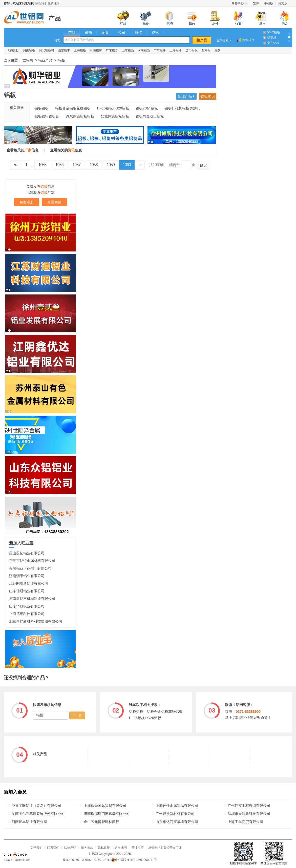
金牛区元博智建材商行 (101, 822)
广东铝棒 (160, 50)
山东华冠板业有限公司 (27, 606)
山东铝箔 (128, 50)
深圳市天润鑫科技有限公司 (249, 814)
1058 (94, 165)
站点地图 (121, 848)
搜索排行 (248, 40)
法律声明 (70, 848)
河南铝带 (96, 50)
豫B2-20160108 (73, 860)
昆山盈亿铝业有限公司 (27, 553)
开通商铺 (54, 202)
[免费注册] (54, 3)
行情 (138, 33)
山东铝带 (64, 50)
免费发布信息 (40, 187)
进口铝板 (192, 50)
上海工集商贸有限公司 (245, 822)
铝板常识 (208, 96)
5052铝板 (274, 32)
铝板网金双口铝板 (150, 116)
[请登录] (40, 3)
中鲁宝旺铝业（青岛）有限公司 (36, 806)
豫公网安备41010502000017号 (134, 860)
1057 (76, 165)
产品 (72, 33)
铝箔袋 (272, 38)
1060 (127, 165)
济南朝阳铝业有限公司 (27, 576)
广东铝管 (112, 50)
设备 (105, 33)
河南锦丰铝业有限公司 (29, 822)
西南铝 (206, 50)
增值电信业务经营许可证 (165, 848)
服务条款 (87, 848)
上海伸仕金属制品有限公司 (177, 806)
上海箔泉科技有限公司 (27, 614)
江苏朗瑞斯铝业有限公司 (29, 583)
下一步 (77, 715)
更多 (217, 50)
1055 (42, 165)
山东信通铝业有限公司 (27, 591)
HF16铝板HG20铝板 (113, 108)
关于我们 (36, 848)
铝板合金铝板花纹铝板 (73, 108)
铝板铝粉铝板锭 (47, 116)
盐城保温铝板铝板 (115, 116)
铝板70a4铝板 (147, 108)
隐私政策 (104, 848)
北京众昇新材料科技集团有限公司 (36, 621)
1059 (111, 165)
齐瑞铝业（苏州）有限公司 (30, 568)
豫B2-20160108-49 (98, 860)
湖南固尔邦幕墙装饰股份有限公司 (38, 814)
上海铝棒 (176, 50)
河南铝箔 (144, 50)
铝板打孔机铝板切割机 (182, 108)
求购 (88, 33)
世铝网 (25, 18)
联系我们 (53, 848)
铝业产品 (56, 18)
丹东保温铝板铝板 (80, 116)
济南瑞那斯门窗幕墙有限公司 (107, 814)
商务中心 (238, 3)
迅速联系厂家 (40, 193)
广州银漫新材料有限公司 (175, 814)
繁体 (256, 3)
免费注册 (27, 202)
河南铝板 (29, 50)
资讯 (155, 33)
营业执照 (138, 848)
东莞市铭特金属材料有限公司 (32, 561)
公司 (122, 33)
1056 (59, 165)
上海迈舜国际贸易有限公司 (105, 806)
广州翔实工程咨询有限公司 (249, 806)
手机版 (269, 3)
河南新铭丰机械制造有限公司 (32, 599)
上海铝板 (80, 50)
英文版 (283, 3)
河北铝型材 (47, 50)
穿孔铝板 (273, 43)
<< (15, 165)
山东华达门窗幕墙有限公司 (177, 822)
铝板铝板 (41, 108)
